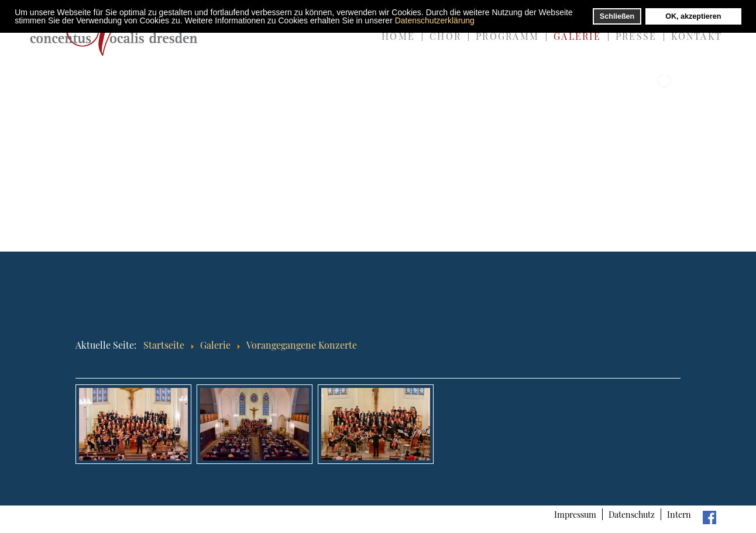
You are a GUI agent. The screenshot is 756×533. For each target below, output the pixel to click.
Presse (636, 36)
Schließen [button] (617, 16)
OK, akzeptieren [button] (693, 16)
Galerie (577, 36)
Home (398, 36)
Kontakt (697, 36)
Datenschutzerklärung (435, 20)
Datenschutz (632, 514)
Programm (507, 36)
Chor (445, 36)
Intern (679, 514)
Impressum (575, 514)
